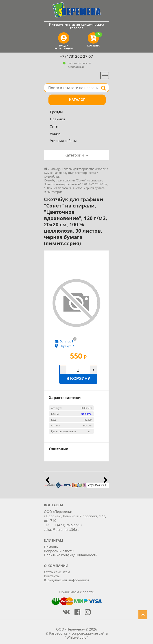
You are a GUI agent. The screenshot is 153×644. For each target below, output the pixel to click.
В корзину (78, 379)
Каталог (77, 100)
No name (86, 414)
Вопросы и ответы (59, 551)
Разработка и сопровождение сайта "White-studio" (78, 635)
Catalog (55, 169)
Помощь (51, 547)
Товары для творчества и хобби (84, 169)
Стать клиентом (57, 572)
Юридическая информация (67, 580)
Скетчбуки (51, 176)
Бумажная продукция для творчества (70, 173)
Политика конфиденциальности (71, 555)
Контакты (52, 576)
